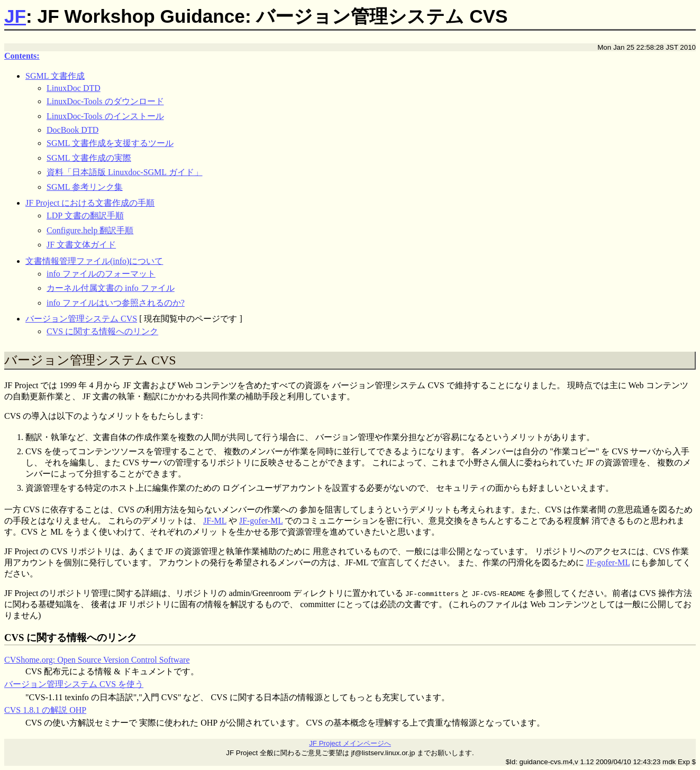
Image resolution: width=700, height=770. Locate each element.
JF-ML (215, 521)
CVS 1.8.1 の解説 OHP (45, 710)
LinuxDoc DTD (74, 88)
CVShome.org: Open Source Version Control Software (97, 660)
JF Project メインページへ (350, 743)
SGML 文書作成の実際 (89, 158)
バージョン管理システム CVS (81, 319)
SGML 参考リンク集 (85, 187)
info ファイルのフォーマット (101, 274)
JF (15, 16)
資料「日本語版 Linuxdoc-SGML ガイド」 (125, 172)
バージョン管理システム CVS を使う (74, 684)
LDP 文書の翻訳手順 (85, 216)
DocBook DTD (72, 130)
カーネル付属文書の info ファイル (111, 288)
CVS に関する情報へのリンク (102, 331)
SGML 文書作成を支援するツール (110, 143)
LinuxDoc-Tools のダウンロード (105, 101)
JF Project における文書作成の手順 (90, 203)
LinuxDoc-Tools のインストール (105, 116)
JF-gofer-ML (261, 521)
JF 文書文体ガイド (81, 245)
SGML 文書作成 (55, 76)
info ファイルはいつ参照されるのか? (116, 303)
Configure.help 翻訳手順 (90, 230)
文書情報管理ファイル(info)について (94, 261)
